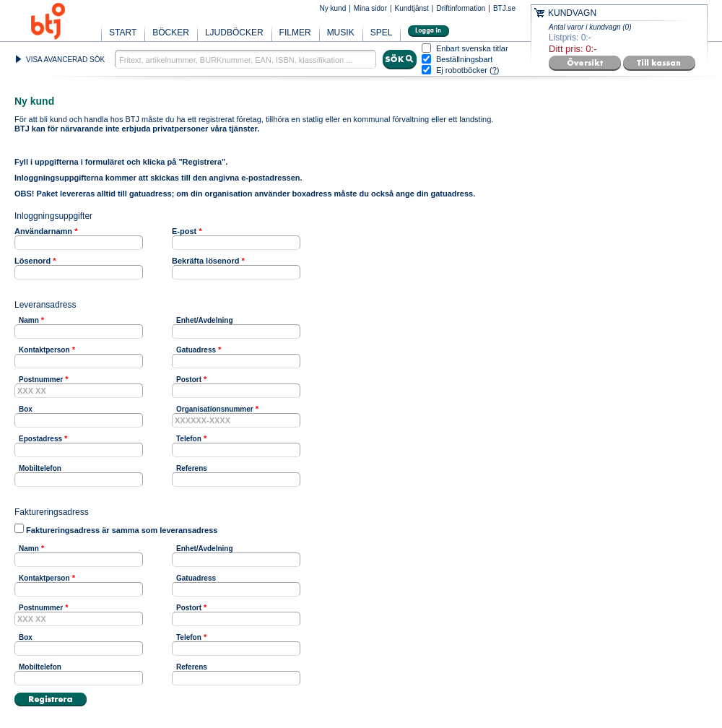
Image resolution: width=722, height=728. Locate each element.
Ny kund (333, 8)
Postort (189, 380)
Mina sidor (370, 8)
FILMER (295, 32)
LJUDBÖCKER (234, 32)
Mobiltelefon (40, 468)
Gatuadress (196, 350)
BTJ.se (504, 8)
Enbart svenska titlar (472, 49)
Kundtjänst (412, 8)
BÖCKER (171, 32)
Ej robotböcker (462, 70)
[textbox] (245, 59)
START (123, 32)
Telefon (189, 439)
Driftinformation (461, 8)
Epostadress (40, 439)
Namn (29, 320)
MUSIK (341, 32)
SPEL (382, 32)
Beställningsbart (464, 60)
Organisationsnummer (215, 409)
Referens (192, 468)
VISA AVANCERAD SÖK (65, 60)
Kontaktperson (44, 350)
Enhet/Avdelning (205, 320)
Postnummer (41, 380)
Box (26, 409)
